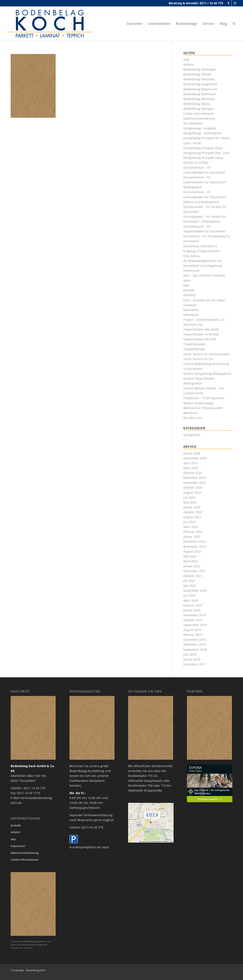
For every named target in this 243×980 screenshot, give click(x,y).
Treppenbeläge (194, 349)
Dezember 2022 (194, 541)
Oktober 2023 (193, 512)
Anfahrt (189, 64)
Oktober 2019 (193, 620)
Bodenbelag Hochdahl (199, 79)
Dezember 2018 (194, 640)
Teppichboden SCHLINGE (201, 334)
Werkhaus (190, 413)
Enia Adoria (191, 256)
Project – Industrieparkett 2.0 (204, 320)
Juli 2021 (189, 581)
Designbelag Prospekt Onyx (203, 148)
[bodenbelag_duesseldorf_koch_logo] (51, 24)
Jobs (186, 285)
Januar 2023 (192, 537)
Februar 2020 (193, 605)
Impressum (191, 271)
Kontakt (189, 290)
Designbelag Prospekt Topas (203, 158)
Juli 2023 (189, 522)
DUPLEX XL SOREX (196, 163)
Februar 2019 (193, 635)
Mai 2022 (190, 556)
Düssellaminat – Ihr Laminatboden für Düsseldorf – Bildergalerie (206, 182)
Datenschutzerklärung (199, 118)
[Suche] (234, 24)
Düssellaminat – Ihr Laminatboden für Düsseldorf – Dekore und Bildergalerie (206, 197)
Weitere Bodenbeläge (199, 403)
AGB (186, 60)
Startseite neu (193, 325)
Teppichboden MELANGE (201, 329)
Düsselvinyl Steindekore (200, 246)
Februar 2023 (193, 532)
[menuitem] (135, 24)
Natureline (191, 310)
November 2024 (195, 483)
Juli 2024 (189, 497)
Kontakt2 (190, 295)
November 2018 (195, 644)
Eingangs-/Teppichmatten (202, 251)
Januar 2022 (192, 566)
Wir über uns (193, 418)
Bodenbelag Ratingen (199, 109)
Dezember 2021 (194, 571)
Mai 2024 (190, 502)
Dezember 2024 (194, 478)
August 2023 (192, 517)
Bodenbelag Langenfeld (200, 84)
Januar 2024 (192, 507)
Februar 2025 (193, 473)
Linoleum (190, 305)
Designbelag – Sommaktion (203, 133)
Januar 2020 (192, 610)
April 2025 (191, 463)
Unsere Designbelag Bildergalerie (207, 374)
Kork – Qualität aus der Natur (204, 300)
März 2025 (191, 468)
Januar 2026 (192, 453)
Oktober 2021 (193, 576)
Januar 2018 (192, 659)
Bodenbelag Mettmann (200, 94)
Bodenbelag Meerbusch (200, 89)
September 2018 (195, 650)
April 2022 (191, 561)
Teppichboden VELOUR (200, 339)
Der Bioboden (193, 123)
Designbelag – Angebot (200, 128)
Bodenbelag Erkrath (197, 74)
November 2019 (195, 615)
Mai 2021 (190, 586)
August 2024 (192, 493)
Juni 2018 (190, 654)
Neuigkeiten (192, 435)
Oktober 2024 (193, 487)
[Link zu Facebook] (228, 3)
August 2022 (192, 551)
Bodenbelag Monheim (199, 99)
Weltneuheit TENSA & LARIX (203, 408)
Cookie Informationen (199, 114)
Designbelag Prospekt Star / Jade (206, 153)
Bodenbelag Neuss (197, 104)
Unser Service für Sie (198, 359)
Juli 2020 (189, 595)
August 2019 (192, 630)
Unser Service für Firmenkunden (206, 354)
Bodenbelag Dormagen (200, 69)
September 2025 (195, 458)
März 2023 (191, 527)
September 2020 (195, 590)
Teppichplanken (195, 344)
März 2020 (191, 600)
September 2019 (195, 625)
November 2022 (195, 547)
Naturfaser (191, 315)
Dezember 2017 (194, 664)
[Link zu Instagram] (235, 3)
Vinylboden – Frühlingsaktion (204, 398)
